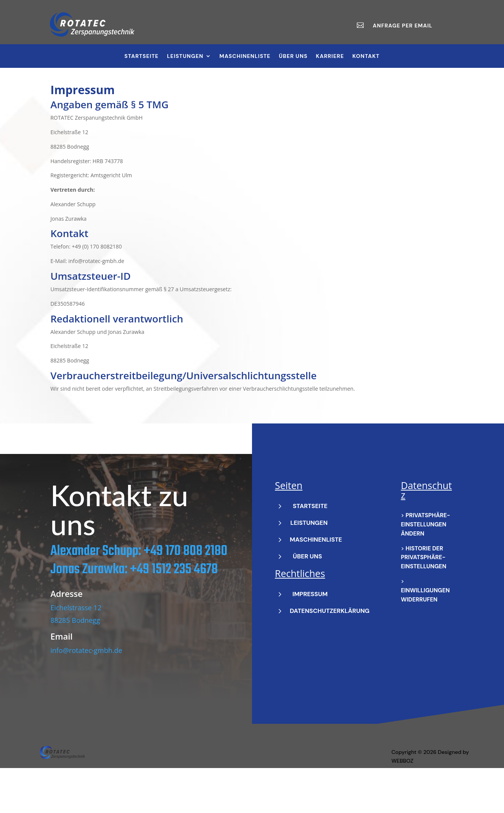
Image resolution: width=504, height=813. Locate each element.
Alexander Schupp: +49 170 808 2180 (139, 582)
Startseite (141, 56)
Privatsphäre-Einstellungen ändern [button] (426, 555)
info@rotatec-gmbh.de (86, 681)
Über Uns (293, 56)
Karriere (330, 56)
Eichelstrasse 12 (76, 638)
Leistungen (185, 56)
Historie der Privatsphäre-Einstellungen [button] (424, 588)
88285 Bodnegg (75, 651)
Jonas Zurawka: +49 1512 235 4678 (134, 600)
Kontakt (366, 56)
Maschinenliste (245, 56)
